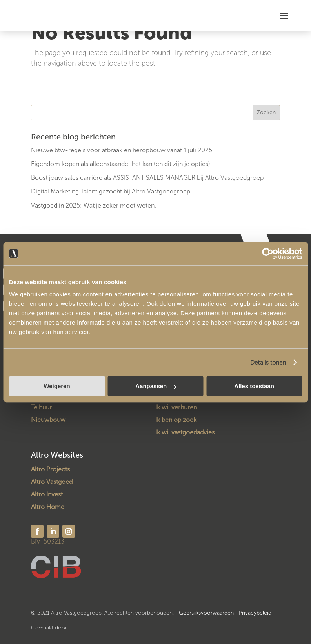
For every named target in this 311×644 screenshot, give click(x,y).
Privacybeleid (256, 613)
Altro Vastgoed (52, 482)
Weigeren (57, 386)
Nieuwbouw (48, 420)
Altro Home (48, 507)
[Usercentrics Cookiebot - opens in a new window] (268, 254)
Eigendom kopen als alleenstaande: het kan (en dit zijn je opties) (121, 164)
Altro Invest (47, 494)
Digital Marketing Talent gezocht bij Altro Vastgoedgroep (111, 191)
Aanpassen (156, 386)
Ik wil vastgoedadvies (185, 432)
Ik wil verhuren (176, 407)
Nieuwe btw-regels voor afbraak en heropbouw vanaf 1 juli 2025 (122, 150)
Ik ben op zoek (176, 420)
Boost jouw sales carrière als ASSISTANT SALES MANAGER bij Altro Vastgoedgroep (147, 178)
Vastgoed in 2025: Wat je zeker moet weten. (94, 205)
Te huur (41, 407)
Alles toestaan (254, 386)
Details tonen (268, 363)
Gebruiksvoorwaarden (206, 613)
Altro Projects (50, 469)
